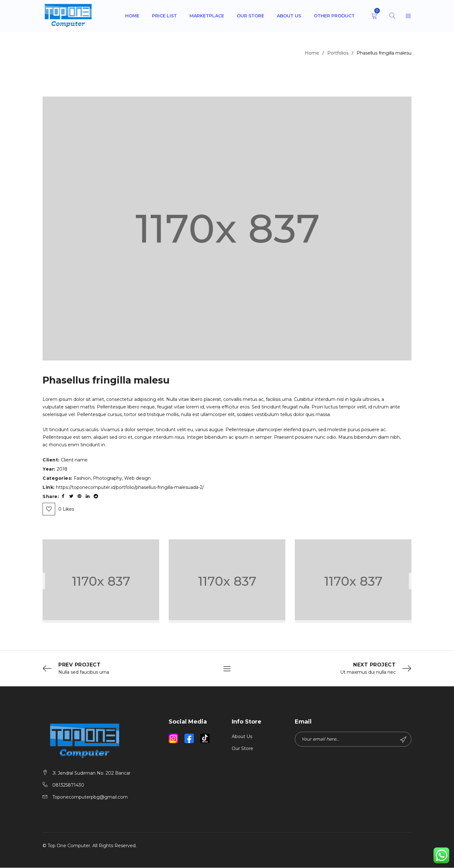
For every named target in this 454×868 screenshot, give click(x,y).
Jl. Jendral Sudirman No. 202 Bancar (91, 773)
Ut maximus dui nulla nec (368, 672)
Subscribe (403, 740)
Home (312, 53)
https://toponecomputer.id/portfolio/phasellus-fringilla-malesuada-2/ (130, 487)
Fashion (82, 478)
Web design (137, 478)
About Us (242, 737)
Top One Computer (69, 846)
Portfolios (338, 53)
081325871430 (68, 785)
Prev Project (79, 665)
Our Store (242, 749)
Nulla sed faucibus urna (84, 672)
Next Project (374, 665)
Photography (108, 478)
